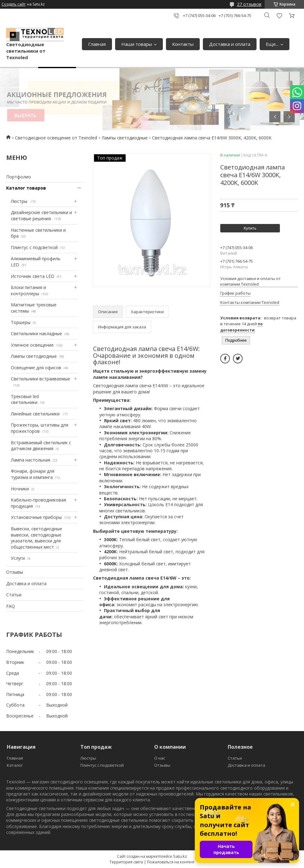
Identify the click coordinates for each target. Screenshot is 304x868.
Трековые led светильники (25, 399)
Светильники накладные (36, 333)
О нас (160, 758)
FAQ (11, 606)
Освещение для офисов (36, 368)
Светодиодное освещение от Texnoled (56, 138)
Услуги (18, 558)
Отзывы (15, 572)
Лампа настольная (31, 460)
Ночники (20, 489)
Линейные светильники (36, 414)
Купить (250, 228)
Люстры (20, 201)
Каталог (15, 765)
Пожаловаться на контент (171, 862)
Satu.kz (180, 856)
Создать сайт (13, 4)
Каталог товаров (26, 188)
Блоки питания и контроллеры (28, 290)
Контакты (183, 44)
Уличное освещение (32, 345)
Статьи (14, 595)
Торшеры (21, 322)
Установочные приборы (36, 517)
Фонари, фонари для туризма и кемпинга (33, 474)
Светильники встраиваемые (40, 379)
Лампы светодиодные (125, 138)
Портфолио (19, 177)
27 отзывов (249, 4)
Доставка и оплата (230, 44)
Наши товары (137, 44)
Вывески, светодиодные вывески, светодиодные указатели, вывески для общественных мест (36, 538)
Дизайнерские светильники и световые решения (41, 215)
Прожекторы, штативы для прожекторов (40, 428)
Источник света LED (33, 276)
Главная (97, 44)
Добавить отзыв (279, 16)
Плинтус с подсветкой (34, 247)
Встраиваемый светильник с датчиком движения (41, 446)
